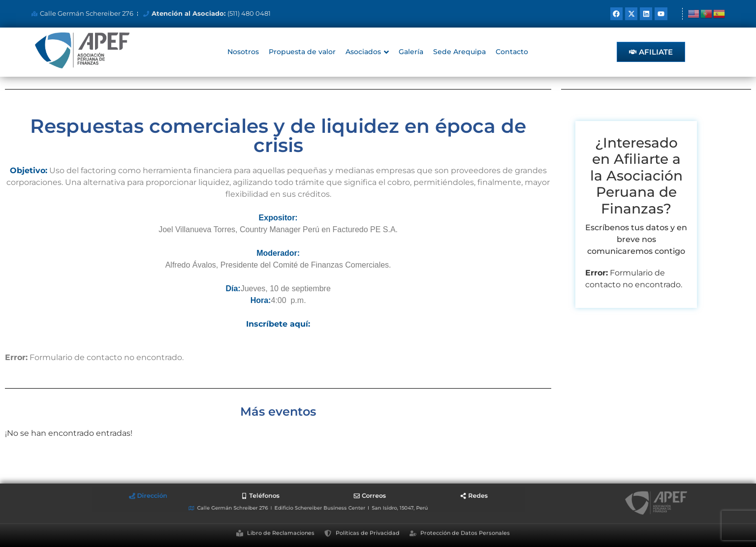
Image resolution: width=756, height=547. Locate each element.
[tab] (235, 499)
